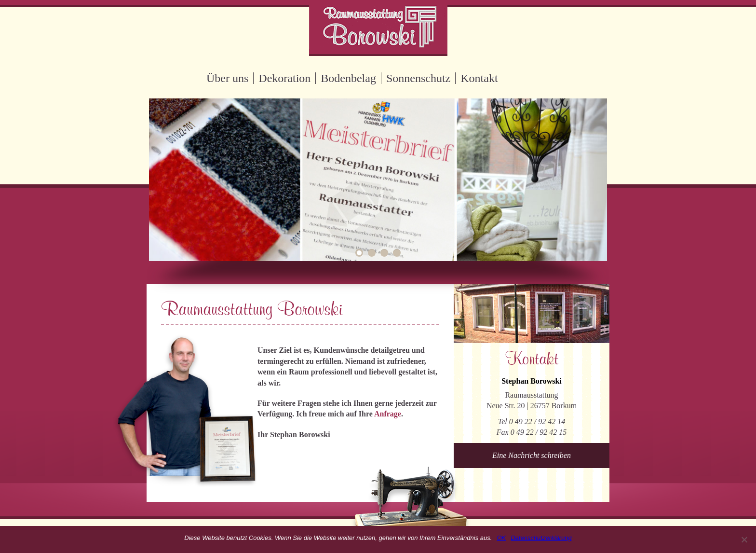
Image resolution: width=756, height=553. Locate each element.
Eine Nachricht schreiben (532, 455)
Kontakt (479, 78)
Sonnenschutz (418, 78)
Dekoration (284, 78)
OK (501, 538)
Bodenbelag (348, 78)
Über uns (227, 78)
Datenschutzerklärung (541, 538)
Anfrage (388, 414)
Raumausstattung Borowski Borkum (378, 28)
